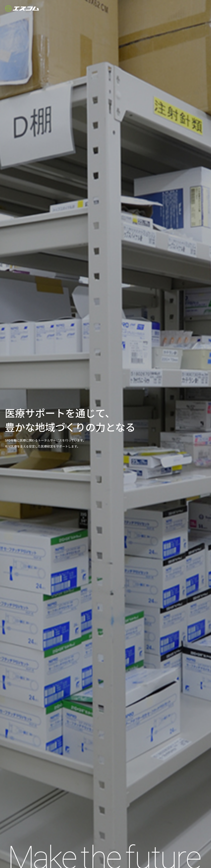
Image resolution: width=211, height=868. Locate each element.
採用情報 (174, 8)
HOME (124, 8)
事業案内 (157, 8)
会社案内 (140, 8)
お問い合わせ (195, 8)
